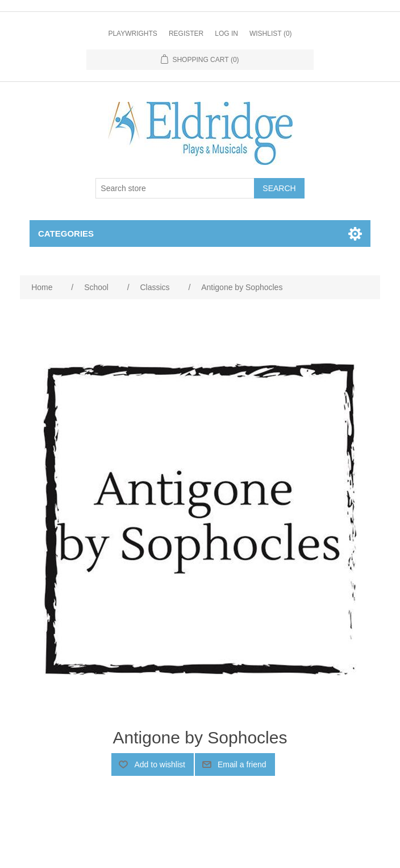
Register (186, 34)
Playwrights (132, 34)
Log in (226, 34)
